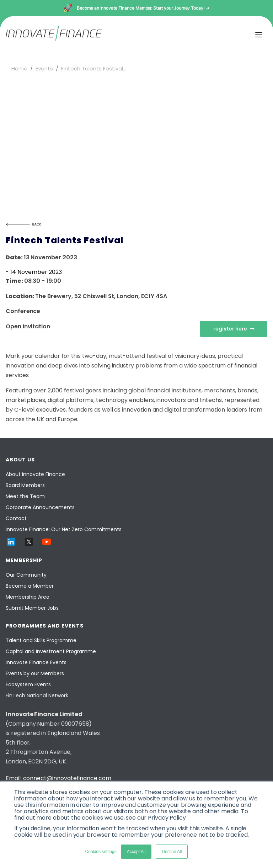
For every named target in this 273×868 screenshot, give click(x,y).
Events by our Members (35, 673)
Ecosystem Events (28, 684)
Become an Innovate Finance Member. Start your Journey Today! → (143, 8)
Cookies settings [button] (101, 852)
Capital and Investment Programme (51, 651)
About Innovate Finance (35, 474)
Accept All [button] (136, 852)
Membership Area (28, 597)
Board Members (25, 485)
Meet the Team (25, 496)
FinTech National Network (37, 695)
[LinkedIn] (11, 545)
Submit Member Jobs (32, 608)
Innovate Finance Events (36, 662)
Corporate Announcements (40, 507)
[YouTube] (47, 545)
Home (19, 68)
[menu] (259, 35)
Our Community (26, 575)
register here (234, 329)
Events (44, 68)
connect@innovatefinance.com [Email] (67, 778)
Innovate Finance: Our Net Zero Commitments (64, 529)
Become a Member (30, 586)
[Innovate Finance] (54, 39)
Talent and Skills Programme (41, 640)
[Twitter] (29, 545)
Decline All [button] (172, 852)
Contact (16, 518)
